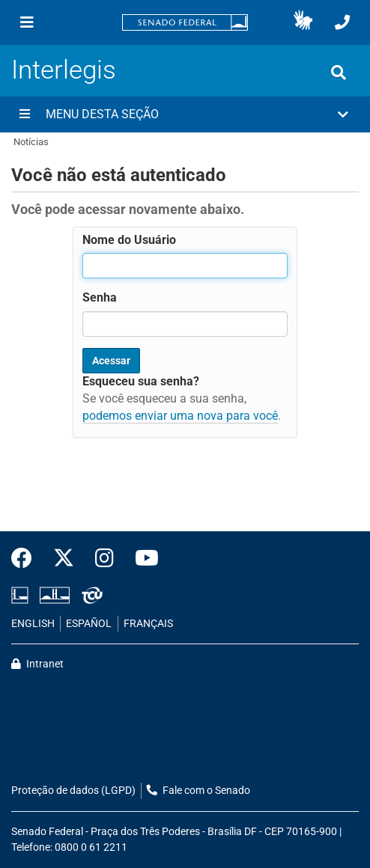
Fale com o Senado (198, 791)
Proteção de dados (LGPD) (73, 791)
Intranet (37, 664)
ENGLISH (33, 624)
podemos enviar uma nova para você (180, 416)
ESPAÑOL (89, 624)
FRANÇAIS (148, 624)
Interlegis (64, 70)
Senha (100, 297)
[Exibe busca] (339, 73)
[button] (303, 22)
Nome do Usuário (129, 240)
